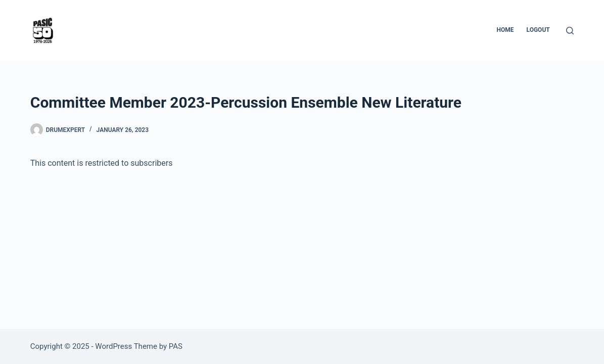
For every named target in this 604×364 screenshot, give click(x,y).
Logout (538, 30)
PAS (176, 346)
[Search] (570, 31)
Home (505, 30)
